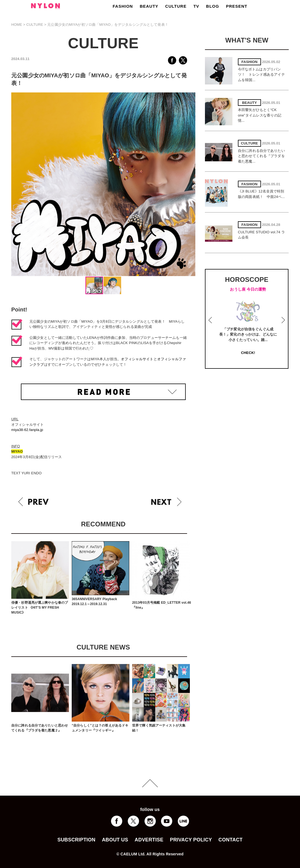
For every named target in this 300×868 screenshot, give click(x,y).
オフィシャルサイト (137, 359)
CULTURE (176, 6)
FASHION (123, 6)
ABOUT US (115, 840)
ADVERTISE (149, 840)
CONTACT (230, 840)
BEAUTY (149, 6)
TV (196, 6)
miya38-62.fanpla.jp (27, 430)
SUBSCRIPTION (76, 840)
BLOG (213, 6)
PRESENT (237, 6)
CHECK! (248, 353)
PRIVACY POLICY (191, 840)
